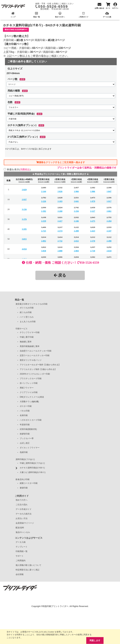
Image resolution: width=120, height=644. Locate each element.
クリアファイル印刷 (29, 392)
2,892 (44, 241)
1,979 (93, 201)
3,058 (44, 251)
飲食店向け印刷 (23, 479)
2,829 (24, 190)
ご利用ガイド (22, 496)
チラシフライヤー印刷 (30, 332)
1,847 (109, 191)
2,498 (76, 231)
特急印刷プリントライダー (55, 606)
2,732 (60, 241)
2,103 (60, 201)
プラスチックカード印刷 (31, 379)
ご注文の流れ (22, 505)
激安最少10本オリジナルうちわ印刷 (32, 304)
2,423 (93, 231)
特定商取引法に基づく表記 (27, 570)
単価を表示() (19, 169)
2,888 (60, 251)
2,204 (109, 221)
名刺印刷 (24, 415)
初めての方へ (22, 500)
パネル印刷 (25, 411)
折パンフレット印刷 (29, 383)
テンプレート (22, 547)
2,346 (76, 221)
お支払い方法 (22, 518)
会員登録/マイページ (25, 523)
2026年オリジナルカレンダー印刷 (35, 374)
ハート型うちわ (27, 317)
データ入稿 (21, 542)
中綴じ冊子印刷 (27, 337)
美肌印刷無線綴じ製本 (30, 346)
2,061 (109, 211)
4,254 (24, 259)
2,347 (109, 231)
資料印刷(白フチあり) (25, 459)
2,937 (24, 199)
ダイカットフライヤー (30, 448)
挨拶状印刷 (25, 434)
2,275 (93, 221)
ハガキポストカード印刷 (31, 420)
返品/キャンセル (23, 532)
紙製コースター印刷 (29, 483)
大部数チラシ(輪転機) (29, 402)
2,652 (76, 241)
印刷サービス (22, 329)
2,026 (60, 191)
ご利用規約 (21, 561)
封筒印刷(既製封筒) (28, 429)
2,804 (76, 251)
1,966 (76, 191)
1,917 (109, 201)
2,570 (93, 241)
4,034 (24, 249)
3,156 (24, 209)
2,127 (93, 211)
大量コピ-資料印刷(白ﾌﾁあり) (33, 472)
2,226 (44, 201)
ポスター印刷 (26, 406)
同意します (95, 640)
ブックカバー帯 (27, 438)
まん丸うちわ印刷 (28, 322)
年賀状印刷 (25, 425)
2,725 (44, 231)
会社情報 (20, 574)
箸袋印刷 (24, 488)
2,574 (60, 231)
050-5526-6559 (53, 7)
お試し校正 (25, 443)
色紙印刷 (24, 452)
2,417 (60, 221)
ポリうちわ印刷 (27, 308)
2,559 (44, 221)
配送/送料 (20, 528)
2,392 (44, 211)
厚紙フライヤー (27, 388)
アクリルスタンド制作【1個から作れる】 (38, 369)
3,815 (24, 239)
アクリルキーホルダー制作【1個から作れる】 (40, 365)
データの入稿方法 (24, 514)
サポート (20, 556)
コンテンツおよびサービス (29, 538)
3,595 (24, 229)
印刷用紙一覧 (22, 551)
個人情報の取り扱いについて (28, 565)
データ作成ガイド (24, 509)
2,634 (109, 251)
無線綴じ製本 (26, 342)
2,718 (93, 251)
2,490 (109, 241)
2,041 (76, 201)
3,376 (24, 219)
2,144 (44, 191)
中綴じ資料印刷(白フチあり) (32, 463)
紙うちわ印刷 (26, 312)
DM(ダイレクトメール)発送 (32, 397)
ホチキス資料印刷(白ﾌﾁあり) (32, 468)
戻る (60, 275)
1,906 (93, 191)
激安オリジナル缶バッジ (31, 360)
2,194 (76, 211)
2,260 (60, 211)
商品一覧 (19, 300)
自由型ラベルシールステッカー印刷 (36, 351)
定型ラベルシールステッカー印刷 (35, 355)
